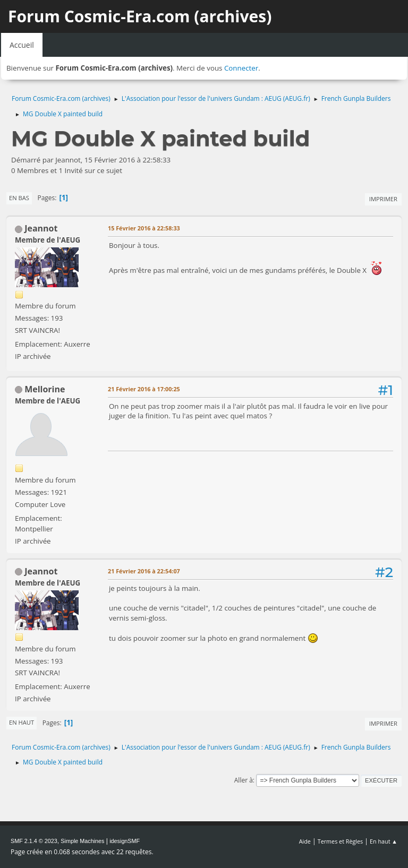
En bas (19, 198)
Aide (305, 841)
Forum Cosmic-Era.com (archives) (140, 16)
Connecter (241, 68)
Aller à (244, 780)
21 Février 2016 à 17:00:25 (144, 389)
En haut (22, 722)
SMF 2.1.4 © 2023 (34, 841)
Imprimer (383, 199)
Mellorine (45, 389)
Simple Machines (82, 841)
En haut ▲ (384, 841)
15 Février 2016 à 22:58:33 (144, 228)
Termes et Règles (341, 841)
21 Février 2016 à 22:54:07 (144, 571)
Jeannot (41, 228)
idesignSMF (125, 841)
